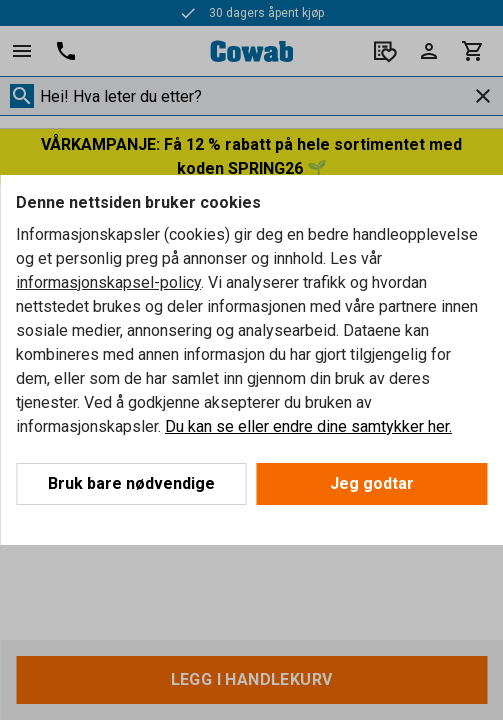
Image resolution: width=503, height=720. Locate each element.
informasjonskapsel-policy (108, 282)
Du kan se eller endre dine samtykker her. (308, 426)
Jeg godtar (372, 483)
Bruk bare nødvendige (131, 483)
